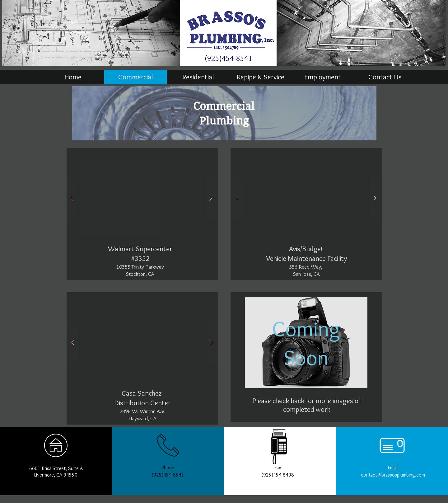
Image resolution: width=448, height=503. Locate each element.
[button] (141, 198)
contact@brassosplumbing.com (393, 475)
